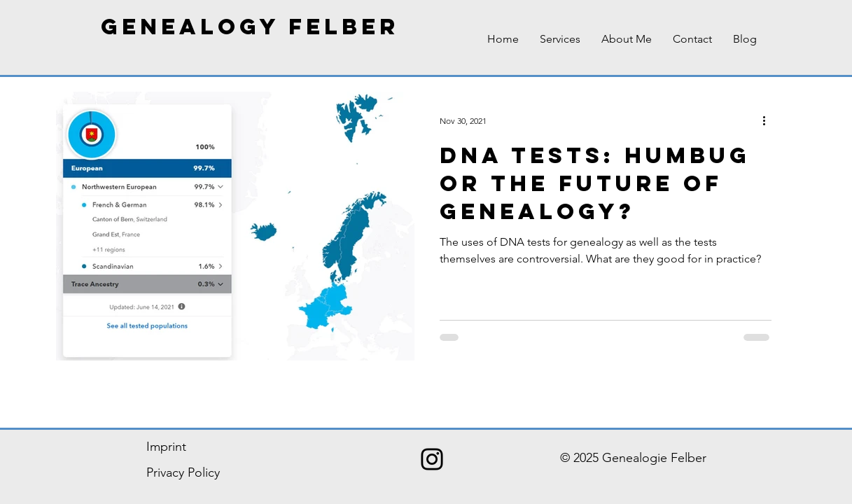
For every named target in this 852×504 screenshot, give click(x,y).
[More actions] (769, 120)
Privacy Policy (183, 472)
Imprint (166, 447)
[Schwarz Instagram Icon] (432, 459)
